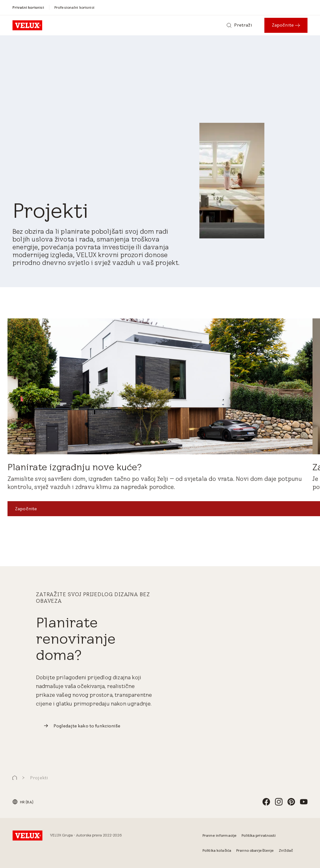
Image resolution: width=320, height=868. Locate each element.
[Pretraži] (239, 25)
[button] (15, 778)
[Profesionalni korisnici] (74, 7)
